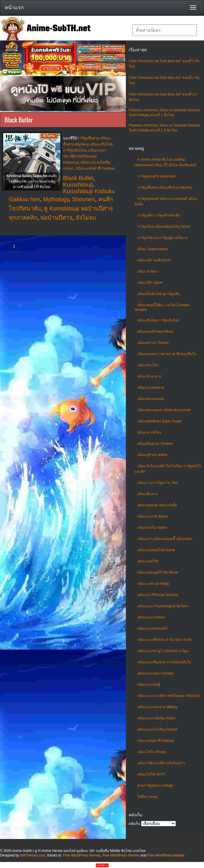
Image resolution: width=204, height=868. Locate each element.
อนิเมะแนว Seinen (151, 617)
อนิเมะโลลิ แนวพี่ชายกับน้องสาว (161, 763)
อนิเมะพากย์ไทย (149, 432)
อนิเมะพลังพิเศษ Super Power (160, 421)
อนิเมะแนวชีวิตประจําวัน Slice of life (164, 640)
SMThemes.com (33, 855)
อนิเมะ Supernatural (152, 249)
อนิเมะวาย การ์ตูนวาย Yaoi (158, 483)
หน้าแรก (14, 7)
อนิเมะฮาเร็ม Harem (152, 528)
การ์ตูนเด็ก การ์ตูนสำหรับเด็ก (159, 215)
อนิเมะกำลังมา (148, 271)
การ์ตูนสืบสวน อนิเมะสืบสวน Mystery (165, 187)
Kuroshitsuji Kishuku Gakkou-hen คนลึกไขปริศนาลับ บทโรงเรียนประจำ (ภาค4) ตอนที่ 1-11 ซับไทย (32, 181)
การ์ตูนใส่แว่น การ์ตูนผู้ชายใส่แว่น (163, 238)
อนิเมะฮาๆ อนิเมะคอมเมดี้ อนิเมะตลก (165, 539)
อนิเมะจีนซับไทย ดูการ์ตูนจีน (158, 294)
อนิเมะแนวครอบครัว (153, 629)
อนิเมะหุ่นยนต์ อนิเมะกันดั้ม (157, 505)
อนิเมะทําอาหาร (149, 376)
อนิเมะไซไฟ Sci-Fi (151, 774)
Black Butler (78, 178)
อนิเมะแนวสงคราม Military (157, 707)
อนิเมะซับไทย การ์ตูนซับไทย (158, 320)
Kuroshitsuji (78, 185)
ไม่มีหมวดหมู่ (147, 797)
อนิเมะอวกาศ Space (153, 516)
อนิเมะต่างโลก (148, 365)
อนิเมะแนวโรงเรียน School (157, 729)
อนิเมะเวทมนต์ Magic (153, 584)
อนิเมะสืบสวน (147, 494)
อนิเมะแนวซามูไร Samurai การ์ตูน (163, 651)
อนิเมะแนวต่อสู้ (149, 685)
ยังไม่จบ (86, 218)
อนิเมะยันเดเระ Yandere (155, 444)
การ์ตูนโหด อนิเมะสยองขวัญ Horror (164, 227)
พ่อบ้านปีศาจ (57, 218)
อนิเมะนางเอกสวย (151, 388)
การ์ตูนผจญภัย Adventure (156, 176)
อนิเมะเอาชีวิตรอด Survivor (158, 595)
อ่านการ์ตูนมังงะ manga (155, 785)
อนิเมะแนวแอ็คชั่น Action (156, 718)
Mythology (56, 199)
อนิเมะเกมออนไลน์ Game (156, 550)
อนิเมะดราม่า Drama (153, 343)
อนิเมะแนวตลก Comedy (155, 673)
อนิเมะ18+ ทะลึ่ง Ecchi (154, 260)
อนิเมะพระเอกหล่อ (151, 399)
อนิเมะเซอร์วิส (148, 561)
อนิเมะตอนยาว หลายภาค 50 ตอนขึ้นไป (167, 354)
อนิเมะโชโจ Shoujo (152, 752)
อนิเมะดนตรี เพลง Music (155, 332)
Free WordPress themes (82, 855)
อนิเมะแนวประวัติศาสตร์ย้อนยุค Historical (169, 696)
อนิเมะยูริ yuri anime (152, 455)
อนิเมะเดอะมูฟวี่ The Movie (158, 572)
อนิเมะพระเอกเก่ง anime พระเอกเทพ (164, 410)
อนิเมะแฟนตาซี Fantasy (156, 741)
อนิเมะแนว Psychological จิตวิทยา (163, 606)
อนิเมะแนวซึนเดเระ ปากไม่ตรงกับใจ (164, 662)
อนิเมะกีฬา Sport (150, 283)
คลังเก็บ (134, 824)
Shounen (84, 199)
